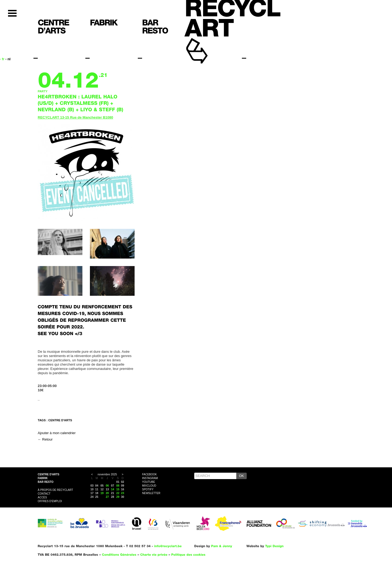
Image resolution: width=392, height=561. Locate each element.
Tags (42, 420)
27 (107, 497)
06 (107, 486)
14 (113, 489)
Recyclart (209, 42)
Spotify (148, 489)
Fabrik (43, 478)
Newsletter (151, 493)
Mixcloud (149, 486)
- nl (8, 59)
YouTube (149, 482)
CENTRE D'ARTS (60, 420)
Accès (42, 497)
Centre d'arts (49, 474)
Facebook (149, 474)
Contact (44, 494)
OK (241, 476)
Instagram (150, 478)
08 (118, 486)
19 (102, 493)
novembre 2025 (107, 474)
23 (123, 493)
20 (107, 493)
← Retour (45, 439)
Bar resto (46, 482)
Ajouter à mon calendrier (57, 433)
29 (118, 497)
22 (118, 493)
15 (118, 489)
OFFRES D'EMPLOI (50, 501)
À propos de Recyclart (55, 490)
